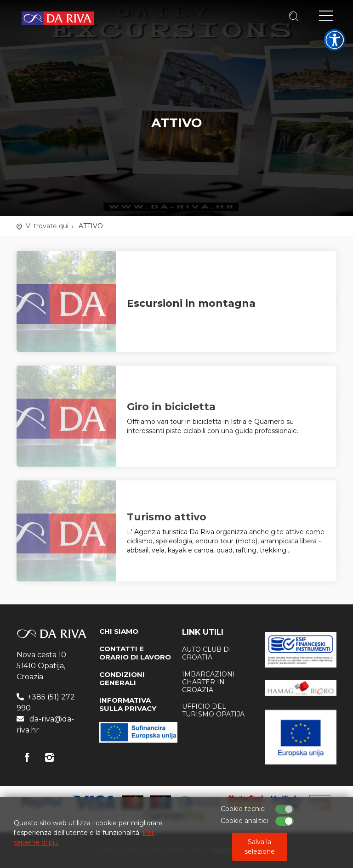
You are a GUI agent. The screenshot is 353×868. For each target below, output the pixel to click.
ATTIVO (91, 226)
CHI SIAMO (119, 631)
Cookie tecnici (243, 809)
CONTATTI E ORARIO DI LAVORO (135, 653)
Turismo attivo (167, 517)
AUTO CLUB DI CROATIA (207, 653)
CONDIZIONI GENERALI (122, 679)
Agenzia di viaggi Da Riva (58, 18)
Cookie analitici (244, 821)
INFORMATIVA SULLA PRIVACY (128, 704)
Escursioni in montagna (191, 303)
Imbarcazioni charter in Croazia (208, 682)
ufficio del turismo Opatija (213, 710)
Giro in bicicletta (171, 407)
